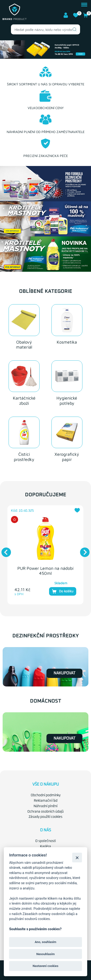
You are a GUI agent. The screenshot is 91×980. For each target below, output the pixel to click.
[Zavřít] (77, 858)
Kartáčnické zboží (24, 401)
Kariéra (45, 847)
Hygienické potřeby (67, 401)
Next (82, 550)
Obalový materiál (24, 344)
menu (84, 5)
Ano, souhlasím (46, 942)
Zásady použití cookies (45, 817)
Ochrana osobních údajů (45, 811)
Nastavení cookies (45, 966)
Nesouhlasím (45, 954)
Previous (4, 550)
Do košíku (63, 591)
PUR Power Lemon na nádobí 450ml (45, 571)
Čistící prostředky (24, 457)
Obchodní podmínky (46, 795)
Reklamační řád (46, 801)
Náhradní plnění (45, 806)
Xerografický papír (67, 457)
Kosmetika (67, 342)
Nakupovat (64, 673)
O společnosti (45, 841)
